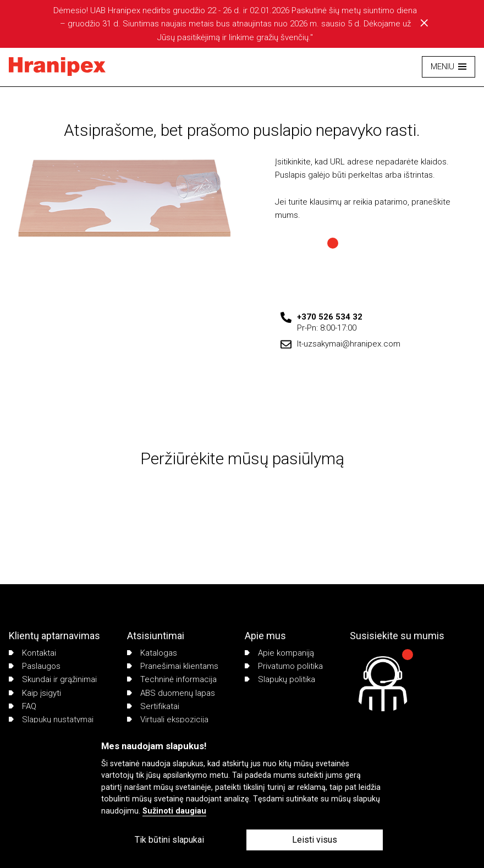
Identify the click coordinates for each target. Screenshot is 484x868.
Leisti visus (315, 840)
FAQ (23, 706)
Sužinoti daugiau (174, 811)
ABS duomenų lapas (171, 693)
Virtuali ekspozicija (168, 719)
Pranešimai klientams (173, 666)
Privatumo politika (284, 666)
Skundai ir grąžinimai (53, 679)
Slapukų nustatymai (51, 719)
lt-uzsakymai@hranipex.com (349, 344)
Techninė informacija (172, 679)
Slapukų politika (280, 679)
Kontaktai (32, 653)
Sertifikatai (153, 706)
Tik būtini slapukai (169, 840)
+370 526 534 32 (330, 317)
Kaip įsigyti (35, 693)
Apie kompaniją (279, 653)
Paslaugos (35, 666)
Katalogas (152, 653)
